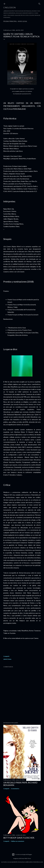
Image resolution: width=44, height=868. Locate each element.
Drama (9, 659)
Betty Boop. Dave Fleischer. (19, 838)
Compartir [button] (6, 656)
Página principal (10, 21)
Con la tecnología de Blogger (22, 854)
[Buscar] (39, 3)
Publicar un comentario (18, 841)
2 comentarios (15, 789)
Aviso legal (22, 21)
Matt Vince (28, 858)
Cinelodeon (9, 8)
